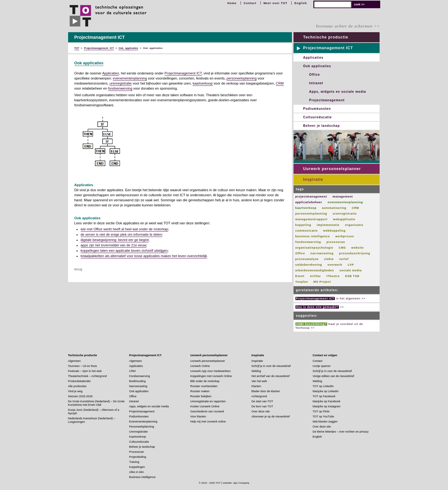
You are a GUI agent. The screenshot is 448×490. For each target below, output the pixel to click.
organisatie (354, 225)
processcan (336, 242)
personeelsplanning (242, 78)
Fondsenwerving (140, 376)
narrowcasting (322, 253)
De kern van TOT (262, 406)
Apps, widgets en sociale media (338, 92)
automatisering (334, 208)
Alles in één (137, 472)
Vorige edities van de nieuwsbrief (334, 376)
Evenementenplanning (143, 422)
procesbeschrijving (355, 253)
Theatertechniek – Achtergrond (87, 376)
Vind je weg (75, 391)
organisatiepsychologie (314, 248)
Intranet (316, 83)
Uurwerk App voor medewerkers (211, 371)
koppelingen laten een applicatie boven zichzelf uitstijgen (124, 251)
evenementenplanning (130, 78)
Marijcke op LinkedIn (326, 391)
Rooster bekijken (201, 396)
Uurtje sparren (322, 366)
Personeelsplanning (142, 427)
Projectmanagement (327, 100)
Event (300, 276)
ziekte (329, 259)
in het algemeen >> (331, 298)
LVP (351, 265)
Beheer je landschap (322, 126)
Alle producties (77, 386)
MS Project (322, 282)
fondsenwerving (120, 88)
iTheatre (333, 276)
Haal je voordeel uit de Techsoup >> (329, 326)
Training (134, 462)
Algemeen (75, 361)
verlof (344, 259)
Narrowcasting (138, 386)
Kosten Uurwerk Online (205, 406)
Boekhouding (138, 381)
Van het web (259, 381)
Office (315, 75)
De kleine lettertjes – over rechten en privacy (341, 432)
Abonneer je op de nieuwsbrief (271, 416)
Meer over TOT (276, 3)
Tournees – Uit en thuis (83, 366)
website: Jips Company (236, 483)
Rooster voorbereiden (204, 386)
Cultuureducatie (318, 117)
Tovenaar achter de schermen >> (348, 26)
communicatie (307, 231)
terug (78, 269)
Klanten (256, 386)
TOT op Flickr (321, 411)
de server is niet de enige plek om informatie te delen (121, 234)
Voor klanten (198, 416)
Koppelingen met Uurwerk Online (211, 376)
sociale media (351, 270)
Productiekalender (80, 381)
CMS (342, 248)
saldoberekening (309, 265)
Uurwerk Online (200, 366)
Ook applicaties (89, 63)
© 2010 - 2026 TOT (210, 483)
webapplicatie (344, 219)
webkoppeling (334, 231)
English (301, 3)
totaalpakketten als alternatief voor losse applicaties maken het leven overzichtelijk (144, 256)
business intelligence (313, 236)
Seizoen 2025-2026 (80, 396)
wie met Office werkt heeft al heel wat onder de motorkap (124, 229)
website (357, 248)
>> (320, 307)
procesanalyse (307, 259)
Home (232, 3)
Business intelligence (143, 477)
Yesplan (302, 282)
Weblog (256, 371)
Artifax (315, 276)
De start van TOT (262, 401)
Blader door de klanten (266, 391)
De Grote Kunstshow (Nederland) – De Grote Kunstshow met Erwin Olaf (96, 403)
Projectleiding (138, 457)
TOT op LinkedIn (323, 386)
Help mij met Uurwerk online (208, 422)
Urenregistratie (139, 432)
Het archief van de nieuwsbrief (271, 376)
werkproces (345, 236)
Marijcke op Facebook (327, 401)
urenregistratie (120, 83)
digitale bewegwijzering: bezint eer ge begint (115, 240)
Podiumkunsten (317, 109)
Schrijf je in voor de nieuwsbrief (271, 366)
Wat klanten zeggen (325, 422)
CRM (280, 83)
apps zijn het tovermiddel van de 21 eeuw (114, 245)
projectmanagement (311, 197)
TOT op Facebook (324, 396)
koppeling (303, 225)
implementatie (328, 225)
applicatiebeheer (309, 202)
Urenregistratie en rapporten (208, 401)
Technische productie (326, 37)
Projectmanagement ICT (183, 73)
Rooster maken (200, 391)
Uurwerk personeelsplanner (332, 169)
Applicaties (111, 73)
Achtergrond (259, 396)
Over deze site (261, 411)
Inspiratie (313, 180)
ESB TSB (352, 276)
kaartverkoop (203, 83)
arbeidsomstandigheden (315, 270)
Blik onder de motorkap (205, 381)
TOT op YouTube (323, 416)
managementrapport (311, 219)
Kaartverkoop (138, 437)
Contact (250, 3)
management (343, 197)
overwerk (335, 265)
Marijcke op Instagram (327, 406)
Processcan (137, 452)
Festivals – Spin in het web (85, 371)
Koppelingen (137, 467)
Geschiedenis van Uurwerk (207, 411)
